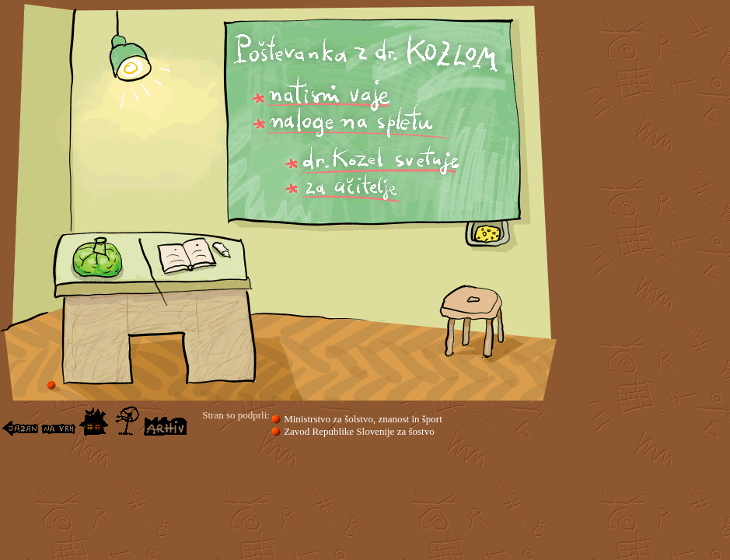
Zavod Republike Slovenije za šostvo (358, 431)
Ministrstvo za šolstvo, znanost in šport (356, 419)
